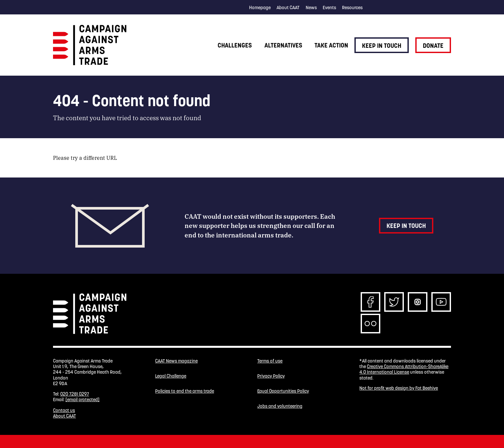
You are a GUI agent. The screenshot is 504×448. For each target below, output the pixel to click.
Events (329, 8)
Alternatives (283, 45)
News (311, 8)
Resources (352, 8)
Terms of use (270, 361)
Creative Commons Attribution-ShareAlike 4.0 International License (404, 369)
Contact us (64, 410)
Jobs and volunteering (280, 406)
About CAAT (288, 8)
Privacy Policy (271, 376)
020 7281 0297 (75, 394)
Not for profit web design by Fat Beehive (399, 388)
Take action (331, 45)
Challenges (235, 45)
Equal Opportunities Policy (283, 391)
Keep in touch (382, 46)
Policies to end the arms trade (185, 391)
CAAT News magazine (176, 361)
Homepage (260, 8)
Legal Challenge (171, 376)
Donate (433, 46)
